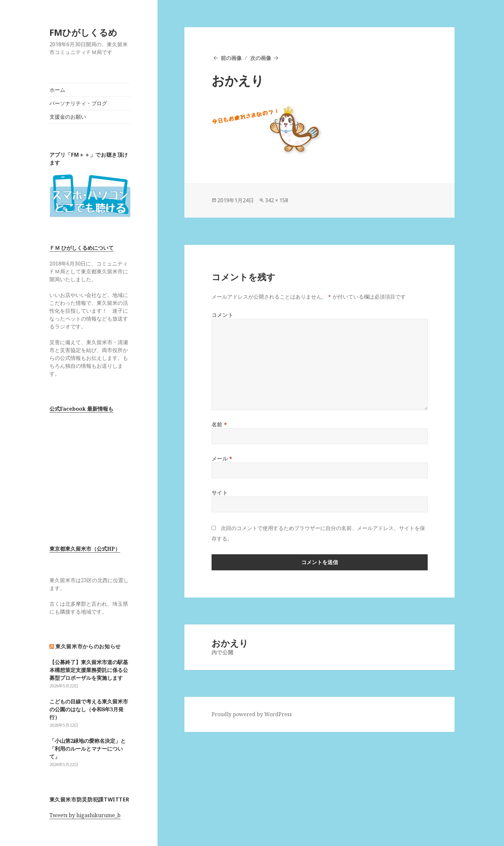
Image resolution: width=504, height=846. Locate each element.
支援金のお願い (68, 117)
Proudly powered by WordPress (252, 714)
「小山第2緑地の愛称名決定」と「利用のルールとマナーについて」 (88, 749)
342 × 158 (277, 200)
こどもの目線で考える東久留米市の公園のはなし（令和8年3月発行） (89, 709)
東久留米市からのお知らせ (88, 646)
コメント (223, 315)
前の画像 (231, 58)
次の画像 (261, 58)
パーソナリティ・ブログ (78, 103)
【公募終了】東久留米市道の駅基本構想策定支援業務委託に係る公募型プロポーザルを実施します (89, 670)
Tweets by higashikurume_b (85, 815)
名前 (219, 424)
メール (222, 459)
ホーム (57, 90)
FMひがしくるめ (83, 32)
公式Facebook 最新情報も (81, 409)
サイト (220, 493)
